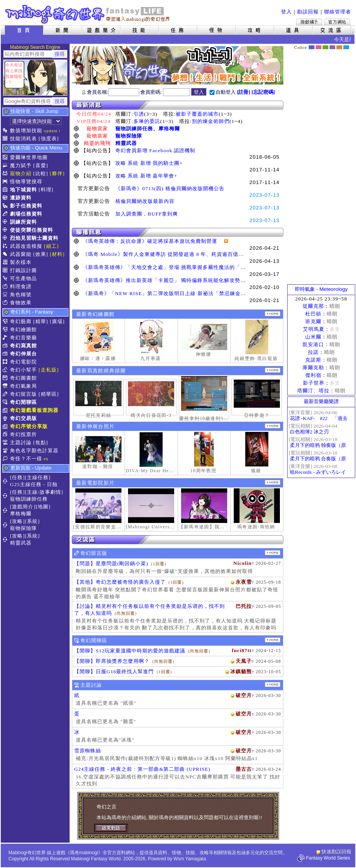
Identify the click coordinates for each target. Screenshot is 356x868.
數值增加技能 (26, 130)
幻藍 (312, 47)
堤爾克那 (313, 306)
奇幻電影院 (23, 362)
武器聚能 (21, 254)
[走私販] (49, 370)
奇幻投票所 (23, 434)
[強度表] (49, 139)
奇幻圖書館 (23, 378)
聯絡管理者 (338, 12)
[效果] (41, 254)
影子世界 (314, 383)
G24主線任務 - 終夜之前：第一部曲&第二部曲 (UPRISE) (142, 769)
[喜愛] (41, 165)
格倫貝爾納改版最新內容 (145, 201)
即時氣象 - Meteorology (321, 289)
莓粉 (319, 47)
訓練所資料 (23, 222)
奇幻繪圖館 (23, 329)
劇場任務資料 (26, 214)
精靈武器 (126, 143)
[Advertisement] (321, 167)
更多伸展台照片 (273, 426)
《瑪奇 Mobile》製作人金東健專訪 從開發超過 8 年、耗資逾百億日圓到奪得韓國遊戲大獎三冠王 (198, 254)
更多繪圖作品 (273, 314)
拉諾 (313, 352)
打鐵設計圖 (23, 270)
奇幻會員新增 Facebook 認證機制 (155, 150)
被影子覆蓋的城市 (197, 114)
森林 (325, 47)
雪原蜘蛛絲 (88, 751)
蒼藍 (346, 47)
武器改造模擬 (26, 246)
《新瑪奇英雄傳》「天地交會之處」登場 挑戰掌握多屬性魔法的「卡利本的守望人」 (183, 267)
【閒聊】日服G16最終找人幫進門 (114, 671)
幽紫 (332, 47)
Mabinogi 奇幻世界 (88, 14)
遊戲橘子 (309, 22)
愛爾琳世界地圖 (29, 157)
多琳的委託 (147, 121)
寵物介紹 (21, 173)
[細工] (51, 246)
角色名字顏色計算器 (34, 451)
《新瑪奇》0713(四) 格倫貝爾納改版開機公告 (170, 188)
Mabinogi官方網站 (337, 22)
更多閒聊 (273, 640)
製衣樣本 (21, 262)
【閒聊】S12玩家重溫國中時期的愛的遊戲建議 (130, 651)
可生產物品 (23, 278)
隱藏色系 (350, 45)
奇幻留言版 (23, 394)
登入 (286, 12)
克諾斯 (313, 360)
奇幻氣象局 (23, 386)
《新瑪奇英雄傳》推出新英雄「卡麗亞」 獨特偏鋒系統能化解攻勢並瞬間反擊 (175, 280)
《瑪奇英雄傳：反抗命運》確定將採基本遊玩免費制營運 (153, 241)
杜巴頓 (313, 314)
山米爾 (313, 337)
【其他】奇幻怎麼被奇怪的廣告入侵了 (120, 582)
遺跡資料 (21, 198)
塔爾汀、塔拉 (313, 391)
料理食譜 (21, 286)
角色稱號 (21, 295)
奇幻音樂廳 (23, 338)
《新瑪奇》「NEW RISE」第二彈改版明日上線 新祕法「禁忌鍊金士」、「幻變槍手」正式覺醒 (197, 293)
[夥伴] (57, 173)
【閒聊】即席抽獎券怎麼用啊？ (112, 661)
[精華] (41, 321)
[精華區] (49, 394)
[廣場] (57, 321)
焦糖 (339, 47)
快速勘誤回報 (336, 852)
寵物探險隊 (129, 136)
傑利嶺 (313, 375)
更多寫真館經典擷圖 (273, 370)
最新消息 (178, 105)
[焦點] (41, 442)
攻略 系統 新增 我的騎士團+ (149, 163)
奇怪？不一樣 (26, 459)
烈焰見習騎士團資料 (34, 238)
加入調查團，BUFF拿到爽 (147, 214)
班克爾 (313, 321)
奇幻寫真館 (23, 346)
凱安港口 (313, 344)
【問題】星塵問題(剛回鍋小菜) (111, 563)
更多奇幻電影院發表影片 (273, 482)
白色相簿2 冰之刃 (309, 432)
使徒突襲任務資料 (32, 230)
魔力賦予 (21, 165)
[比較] (41, 173)
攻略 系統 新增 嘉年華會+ (146, 176)
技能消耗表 (23, 139)
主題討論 (21, 442)
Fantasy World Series (328, 858)
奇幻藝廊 (21, 321)
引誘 (139, 114)
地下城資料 (23, 190)
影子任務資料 (26, 206)
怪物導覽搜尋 (26, 182)
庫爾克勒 (313, 368)
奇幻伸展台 (23, 354)
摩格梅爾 (169, 129)
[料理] (46, 190)
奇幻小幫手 (23, 370)
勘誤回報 (308, 12)
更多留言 (273, 553)
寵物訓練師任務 (134, 129)
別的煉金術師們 (211, 121)
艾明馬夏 (314, 329)
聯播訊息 (178, 232)
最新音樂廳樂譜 (321, 401)
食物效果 (21, 303)
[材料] (57, 254)
